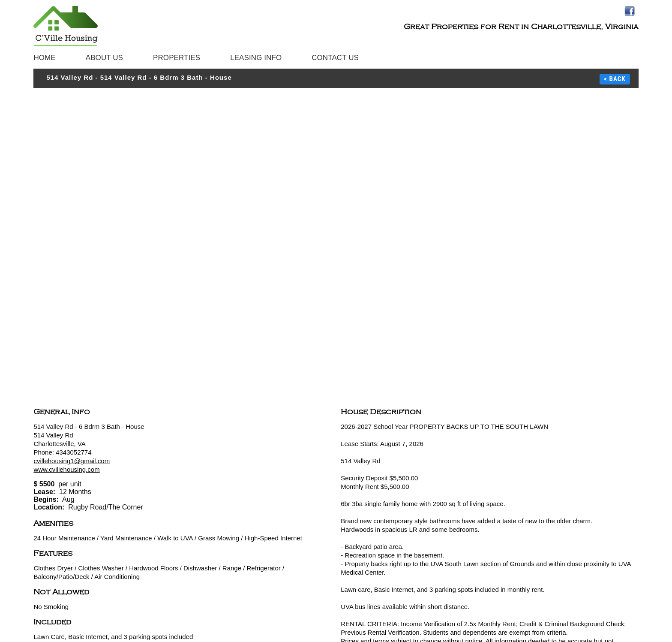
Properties (177, 58)
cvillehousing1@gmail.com (72, 461)
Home (44, 58)
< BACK (615, 79)
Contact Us (335, 58)
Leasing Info (256, 58)
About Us (104, 58)
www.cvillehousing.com (66, 469)
